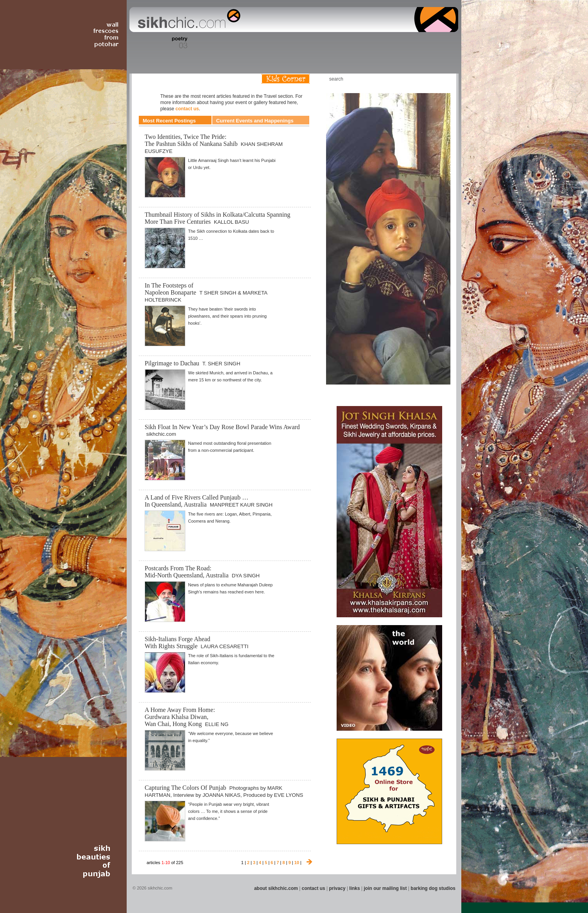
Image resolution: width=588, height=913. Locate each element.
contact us (187, 109)
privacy (337, 888)
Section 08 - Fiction (275, 43)
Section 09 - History (293, 43)
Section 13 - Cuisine (372, 43)
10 (297, 863)
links (354, 888)
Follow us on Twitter (430, 79)
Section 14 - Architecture (397, 43)
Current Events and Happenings (255, 121)
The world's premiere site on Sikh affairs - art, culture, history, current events (187, 20)
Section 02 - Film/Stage (156, 43)
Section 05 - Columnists (221, 43)
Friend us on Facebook (419, 79)
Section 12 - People (352, 43)
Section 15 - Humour (425, 43)
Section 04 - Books (197, 43)
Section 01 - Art (136, 43)
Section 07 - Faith (259, 43)
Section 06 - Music (244, 43)
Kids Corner (286, 79)
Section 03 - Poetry (179, 43)
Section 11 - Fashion (332, 43)
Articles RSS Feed (442, 79)
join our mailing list (385, 888)
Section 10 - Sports (312, 43)
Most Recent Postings (169, 121)
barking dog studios (433, 888)
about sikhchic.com (276, 888)
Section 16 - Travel (443, 43)
